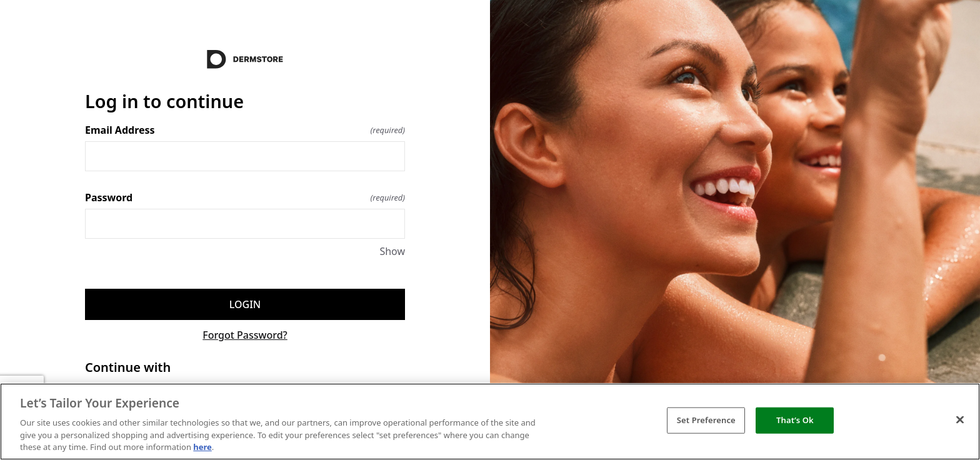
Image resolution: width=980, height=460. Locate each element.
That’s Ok (795, 420)
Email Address (245, 130)
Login (245, 304)
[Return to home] (245, 59)
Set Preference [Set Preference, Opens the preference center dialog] (706, 420)
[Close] (960, 420)
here (202, 447)
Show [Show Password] (392, 251)
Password (245, 197)
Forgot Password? (245, 335)
